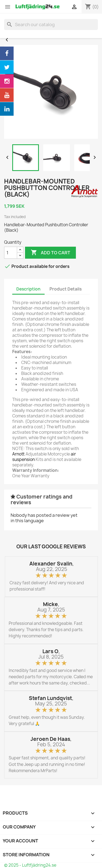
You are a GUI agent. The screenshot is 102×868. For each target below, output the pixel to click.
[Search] (51, 25)
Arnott (18, 454)
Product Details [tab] (66, 289)
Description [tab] (28, 289)
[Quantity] (11, 253)
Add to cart (50, 253)
